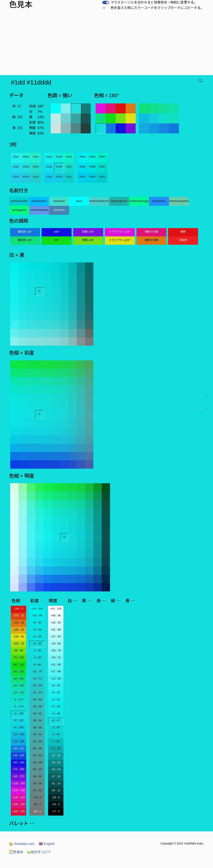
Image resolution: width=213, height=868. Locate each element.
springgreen (19, 210)
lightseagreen (119, 201)
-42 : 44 (37, 734)
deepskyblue (39, 201)
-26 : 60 (37, 700)
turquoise (59, 201)
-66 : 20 (37, 776)
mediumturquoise (99, 201)
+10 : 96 (37, 615)
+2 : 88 (37, 636)
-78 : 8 (37, 797)
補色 (183, 232)
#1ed (59, 157)
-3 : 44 (56, 734)
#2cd (26, 177)
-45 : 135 (18, 671)
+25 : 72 (56, 658)
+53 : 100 (56, 609)
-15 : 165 (18, 685)
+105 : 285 (18, 783)
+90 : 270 (19, 776)
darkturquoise (19, 201)
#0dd (92, 167)
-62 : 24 (37, 769)
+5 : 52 (56, 692)
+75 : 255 (19, 769)
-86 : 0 (37, 811)
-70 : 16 (37, 783)
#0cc (102, 177)
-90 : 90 (18, 650)
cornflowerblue (39, 210)
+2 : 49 (56, 706)
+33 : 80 (56, 644)
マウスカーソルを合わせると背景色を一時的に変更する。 (154, 2)
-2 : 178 (18, 706)
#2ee (16, 157)
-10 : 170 (18, 692)
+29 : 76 (56, 650)
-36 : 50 (37, 720)
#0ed (92, 157)
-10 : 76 (37, 671)
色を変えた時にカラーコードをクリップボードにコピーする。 (157, 8)
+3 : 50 (56, 700)
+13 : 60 (56, 679)
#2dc (36, 167)
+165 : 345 (18, 811)
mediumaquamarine (179, 201)
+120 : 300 (18, 790)
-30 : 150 (18, 679)
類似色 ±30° (25, 232)
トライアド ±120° (120, 232)
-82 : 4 (37, 804)
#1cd (59, 177)
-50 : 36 (37, 748)
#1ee (49, 157)
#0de (82, 167)
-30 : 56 (37, 706)
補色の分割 (152, 232)
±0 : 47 (56, 720)
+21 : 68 (56, 665)
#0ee (82, 157)
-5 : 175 (18, 700)
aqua (79, 201)
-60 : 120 (18, 665)
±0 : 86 (37, 644)
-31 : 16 (56, 783)
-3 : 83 (37, 658)
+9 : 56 (56, 685)
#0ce (82, 177)
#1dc (69, 167)
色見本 (16, 852)
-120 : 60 (18, 636)
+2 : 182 (19, 720)
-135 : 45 (18, 630)
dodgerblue (159, 201)
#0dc (102, 167)
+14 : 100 (37, 609)
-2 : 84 (37, 650)
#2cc (36, 177)
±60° (56, 232)
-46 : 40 (37, 741)
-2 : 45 (56, 727)
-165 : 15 (18, 615)
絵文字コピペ (39, 852)
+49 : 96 (56, 615)
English (47, 844)
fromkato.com (22, 844)
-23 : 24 (56, 769)
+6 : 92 (37, 623)
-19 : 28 (56, 762)
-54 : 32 (37, 755)
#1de (49, 167)
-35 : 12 (56, 790)
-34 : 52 (37, 713)
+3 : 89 (37, 630)
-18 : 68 (37, 685)
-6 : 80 (37, 665)
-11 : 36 (56, 748)
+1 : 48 (56, 713)
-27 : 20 (56, 776)
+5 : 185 (19, 727)
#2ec (36, 157)
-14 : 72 (37, 679)
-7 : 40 (56, 741)
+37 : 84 (56, 636)
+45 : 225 (19, 755)
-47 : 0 (56, 811)
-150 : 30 (18, 623)
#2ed (26, 157)
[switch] (106, 2)
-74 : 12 (37, 790)
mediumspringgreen (139, 201)
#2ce (16, 177)
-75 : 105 (18, 658)
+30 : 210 (19, 748)
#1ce (49, 177)
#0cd (92, 177)
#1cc (69, 177)
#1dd (59, 167)
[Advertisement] (107, 44)
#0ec (102, 157)
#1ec (69, 157)
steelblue (59, 210)
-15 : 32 (56, 755)
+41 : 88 (56, 630)
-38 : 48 (37, 727)
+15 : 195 (19, 741)
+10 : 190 (19, 734)
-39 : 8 (56, 797)
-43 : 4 (56, 804)
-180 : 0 (18, 609)
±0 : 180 (19, 713)
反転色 (183, 240)
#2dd (26, 167)
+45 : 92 (56, 623)
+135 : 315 (18, 797)
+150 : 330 (18, 804)
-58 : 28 (37, 762)
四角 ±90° (88, 232)
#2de (16, 167)
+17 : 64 (56, 671)
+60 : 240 (19, 762)
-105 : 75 (18, 644)
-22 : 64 (37, 692)
